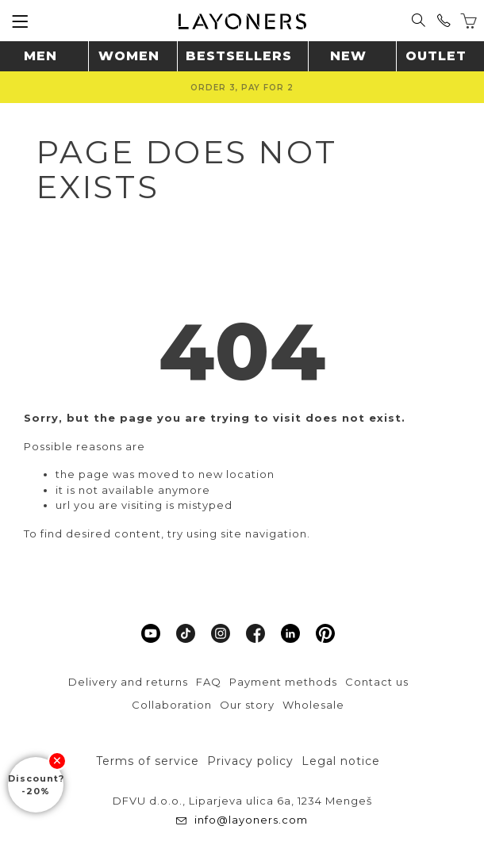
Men (40, 56)
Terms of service (148, 761)
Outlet (436, 56)
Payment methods (283, 682)
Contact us (377, 682)
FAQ (209, 682)
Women (129, 56)
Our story (247, 705)
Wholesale (313, 705)
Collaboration (172, 705)
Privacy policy (250, 761)
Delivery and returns (128, 682)
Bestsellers (239, 56)
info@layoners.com (250, 820)
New (348, 56)
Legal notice (341, 761)
